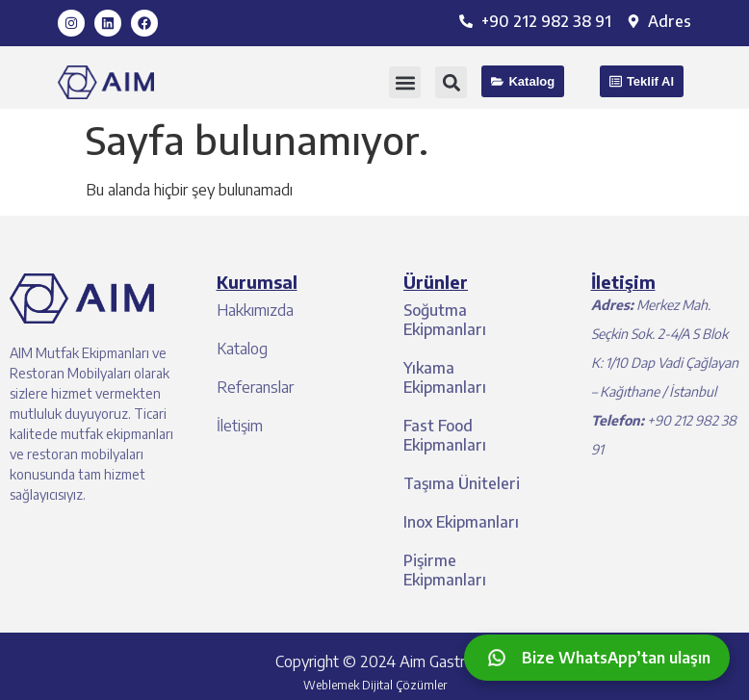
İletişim (240, 426)
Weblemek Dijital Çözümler (375, 685)
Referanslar (255, 387)
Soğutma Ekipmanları (445, 320)
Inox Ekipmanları (461, 522)
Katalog (242, 349)
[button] (405, 82)
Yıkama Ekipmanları (445, 377)
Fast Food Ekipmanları (445, 435)
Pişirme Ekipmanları (445, 570)
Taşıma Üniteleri (462, 483)
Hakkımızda (255, 310)
